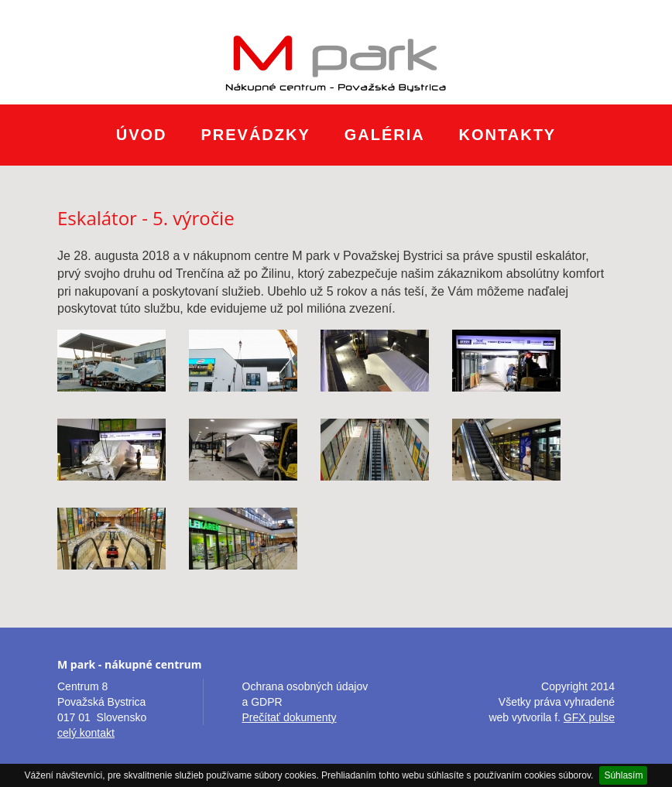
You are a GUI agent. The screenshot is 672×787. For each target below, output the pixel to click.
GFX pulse (589, 717)
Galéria (385, 135)
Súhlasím (623, 775)
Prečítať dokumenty (290, 717)
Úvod (142, 135)
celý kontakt (86, 733)
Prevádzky (255, 135)
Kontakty (508, 135)
